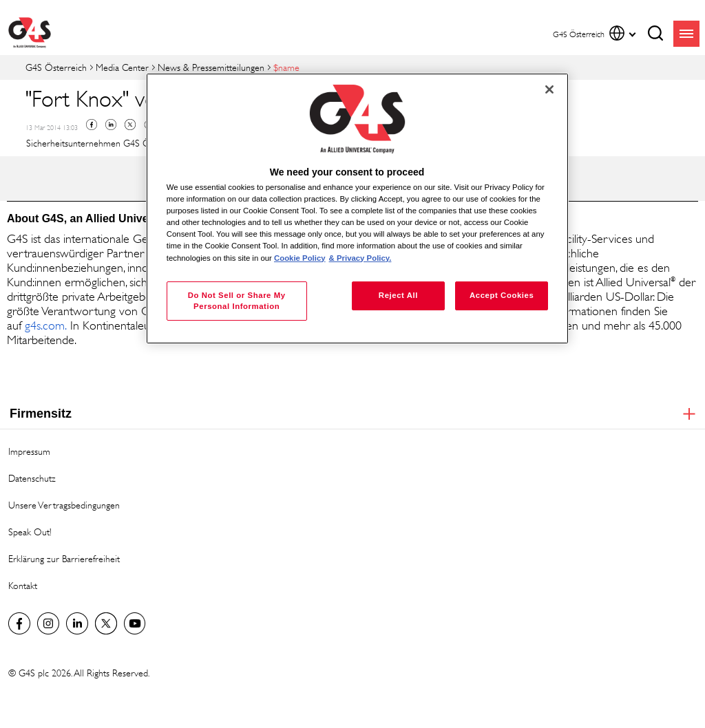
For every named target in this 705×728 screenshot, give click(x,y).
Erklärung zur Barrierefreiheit (64, 558)
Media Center (122, 67)
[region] (357, 209)
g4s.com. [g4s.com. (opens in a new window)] (46, 325)
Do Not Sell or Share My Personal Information (237, 301)
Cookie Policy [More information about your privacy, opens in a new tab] (300, 258)
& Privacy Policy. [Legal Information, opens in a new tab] (360, 258)
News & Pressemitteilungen (211, 67)
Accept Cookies (502, 295)
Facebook (92, 125)
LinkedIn (77, 623)
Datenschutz (32, 478)
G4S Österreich (56, 67)
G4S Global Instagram (48, 623)
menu (686, 34)
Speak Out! (30, 532)
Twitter (130, 125)
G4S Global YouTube (135, 623)
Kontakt (23, 585)
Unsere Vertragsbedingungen (64, 505)
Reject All (398, 295)
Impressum (29, 451)
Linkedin (111, 125)
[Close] (549, 89)
